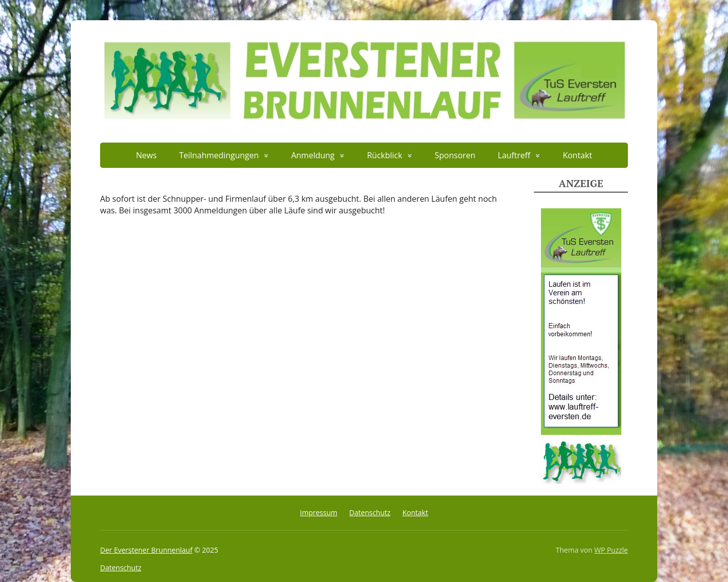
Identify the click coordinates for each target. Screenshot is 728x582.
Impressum (318, 512)
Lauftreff (514, 155)
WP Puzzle (611, 550)
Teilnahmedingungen (219, 155)
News (146, 155)
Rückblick (385, 155)
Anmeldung (313, 155)
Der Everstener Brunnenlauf (146, 550)
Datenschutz (370, 512)
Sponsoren (455, 155)
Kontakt (577, 155)
